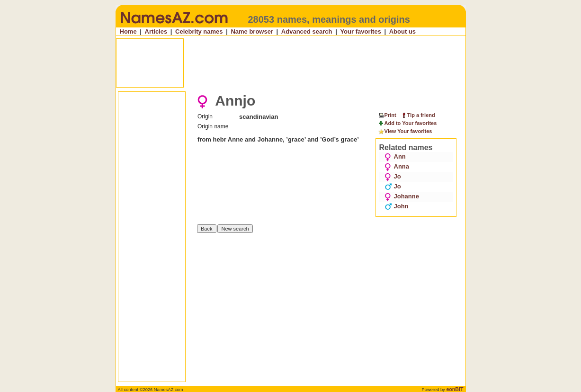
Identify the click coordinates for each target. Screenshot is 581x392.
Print (387, 115)
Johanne (402, 196)
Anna (397, 166)
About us (402, 31)
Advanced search (307, 31)
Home (128, 31)
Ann (395, 156)
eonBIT (455, 389)
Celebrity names (199, 31)
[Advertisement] (292, 63)
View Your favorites (405, 132)
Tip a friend (418, 115)
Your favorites (360, 31)
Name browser (252, 31)
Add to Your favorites (407, 124)
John (397, 206)
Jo (393, 176)
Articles (156, 31)
